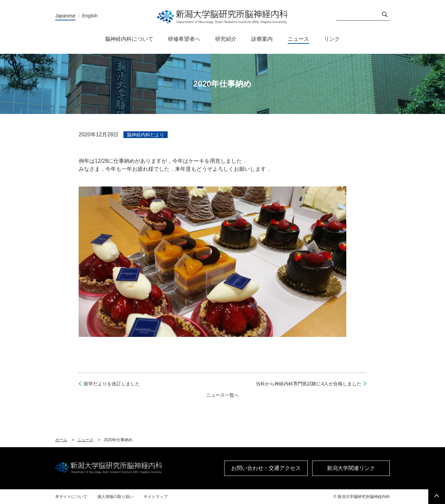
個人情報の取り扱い (115, 497)
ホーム (61, 440)
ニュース (85, 440)
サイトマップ (156, 497)
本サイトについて (71, 497)
